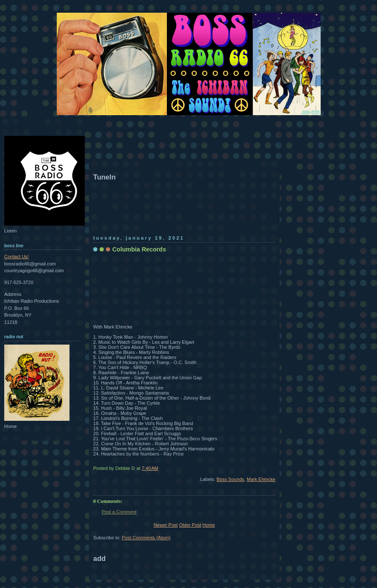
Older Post (190, 525)
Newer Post (166, 525)
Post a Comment (119, 512)
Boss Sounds (230, 479)
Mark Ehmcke (261, 479)
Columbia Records (139, 249)
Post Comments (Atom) (146, 538)
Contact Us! (17, 257)
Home (209, 525)
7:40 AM (150, 468)
